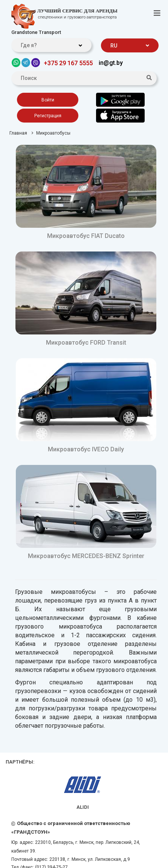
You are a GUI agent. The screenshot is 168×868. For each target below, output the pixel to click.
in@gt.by (111, 63)
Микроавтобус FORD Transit (86, 343)
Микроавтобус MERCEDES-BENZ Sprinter (86, 556)
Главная (18, 133)
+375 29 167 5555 (68, 63)
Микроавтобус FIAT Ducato (86, 236)
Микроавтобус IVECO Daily (86, 449)
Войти (48, 100)
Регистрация (48, 116)
